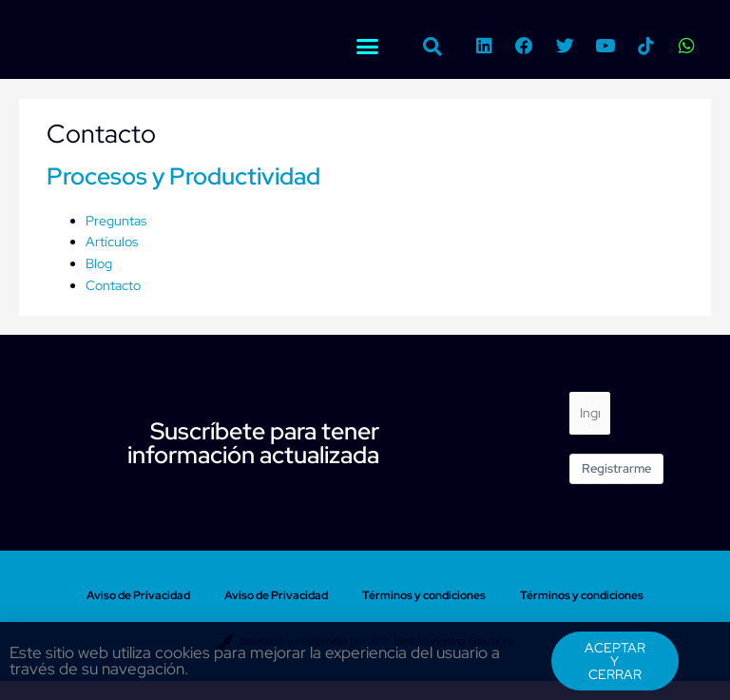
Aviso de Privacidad (138, 595)
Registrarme (616, 468)
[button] (367, 47)
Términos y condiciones (424, 595)
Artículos (112, 242)
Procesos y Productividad (183, 176)
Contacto (113, 285)
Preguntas (116, 221)
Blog (99, 263)
